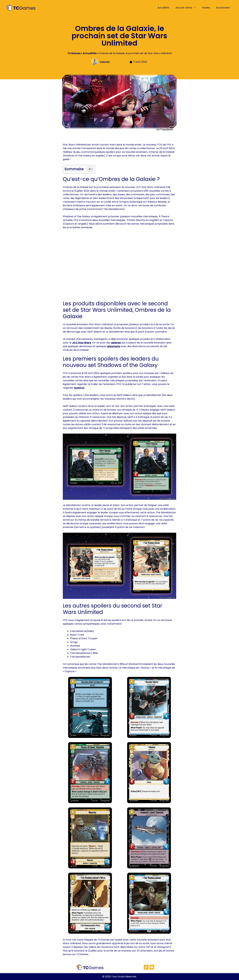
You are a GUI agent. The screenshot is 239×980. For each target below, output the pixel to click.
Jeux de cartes (187, 8)
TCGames (74, 53)
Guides (206, 8)
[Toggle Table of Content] (89, 169)
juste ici (79, 388)
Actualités (163, 8)
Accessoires (223, 8)
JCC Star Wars (82, 343)
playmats (114, 346)
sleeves (116, 343)
